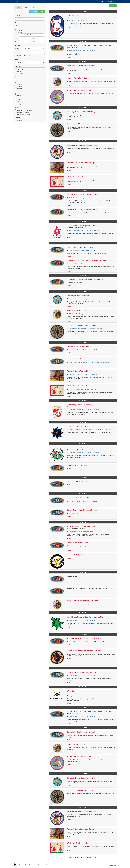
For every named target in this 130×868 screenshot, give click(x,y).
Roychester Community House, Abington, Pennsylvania (82, 389)
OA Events (18, 121)
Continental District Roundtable (78, 498)
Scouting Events (20, 69)
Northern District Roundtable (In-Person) (82, 325)
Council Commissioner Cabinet (78, 482)
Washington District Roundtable (78, 386)
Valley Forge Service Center (22, 114)
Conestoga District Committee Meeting (81, 112)
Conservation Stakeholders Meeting (80, 448)
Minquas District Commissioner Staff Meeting (83, 601)
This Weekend (19, 30)
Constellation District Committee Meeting (82, 66)
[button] (112, 1)
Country (17, 49)
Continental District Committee (78, 347)
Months (17, 35)
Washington (18, 104)
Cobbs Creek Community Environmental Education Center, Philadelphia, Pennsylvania (90, 430)
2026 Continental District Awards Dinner (81, 526)
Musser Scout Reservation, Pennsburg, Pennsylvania (82, 250)
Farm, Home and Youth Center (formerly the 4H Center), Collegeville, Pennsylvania (89, 362)
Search (41, 12)
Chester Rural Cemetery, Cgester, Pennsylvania (81, 264)
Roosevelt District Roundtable (78, 371)
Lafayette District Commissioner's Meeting (82, 209)
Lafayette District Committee (77, 465)
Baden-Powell (19, 82)
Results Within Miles (23, 55)
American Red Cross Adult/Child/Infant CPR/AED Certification (89, 45)
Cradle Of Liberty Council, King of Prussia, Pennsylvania (83, 50)
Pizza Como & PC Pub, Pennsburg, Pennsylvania (81, 531)
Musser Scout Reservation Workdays (80, 247)
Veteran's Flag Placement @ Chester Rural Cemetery (86, 261)
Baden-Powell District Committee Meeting (82, 145)
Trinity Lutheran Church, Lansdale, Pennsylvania (81, 513)
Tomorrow (18, 28)
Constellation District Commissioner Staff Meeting (85, 279)
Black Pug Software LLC (30, 865)
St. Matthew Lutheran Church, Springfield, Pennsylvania (83, 299)
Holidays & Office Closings (22, 74)
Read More (70, 28)
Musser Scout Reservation (22, 112)
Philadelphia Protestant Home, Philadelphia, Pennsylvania (83, 374)
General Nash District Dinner (77, 543)
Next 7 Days (19, 32)
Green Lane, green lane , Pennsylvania (78, 21)
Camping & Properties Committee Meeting (82, 195)
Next (94, 858)
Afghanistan (33, 49)
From (16, 38)
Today (17, 26)
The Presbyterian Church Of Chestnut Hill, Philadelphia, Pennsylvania (86, 329)
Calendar (17, 1)
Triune (17, 102)
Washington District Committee (78, 177)
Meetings (18, 72)
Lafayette (18, 93)
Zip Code (17, 52)
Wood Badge (72, 691)
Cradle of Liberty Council (22, 80)
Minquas (18, 95)
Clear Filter (34, 12)
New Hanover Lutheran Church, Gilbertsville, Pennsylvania (83, 350)
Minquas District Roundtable (77, 311)
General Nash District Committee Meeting (82, 510)
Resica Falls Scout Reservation (23, 110)
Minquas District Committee (77, 78)
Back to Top (113, 865)
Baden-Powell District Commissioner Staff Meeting (85, 639)
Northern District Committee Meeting (80, 124)
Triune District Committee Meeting (79, 90)
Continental (18, 89)
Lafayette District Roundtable (78, 359)
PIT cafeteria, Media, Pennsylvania (77, 314)
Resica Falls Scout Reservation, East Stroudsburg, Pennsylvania (85, 231)
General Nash (19, 91)
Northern (18, 97)
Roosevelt (18, 100)
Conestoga (18, 84)
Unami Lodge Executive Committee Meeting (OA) (85, 617)
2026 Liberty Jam (73, 16)
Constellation (19, 86)
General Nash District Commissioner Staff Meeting (85, 651)
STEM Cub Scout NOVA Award (78, 426)
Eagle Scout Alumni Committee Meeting (81, 672)
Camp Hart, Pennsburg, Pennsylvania (78, 696)
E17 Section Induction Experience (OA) (81, 226)
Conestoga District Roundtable (78, 296)
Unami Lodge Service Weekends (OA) (81, 405)
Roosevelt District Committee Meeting (81, 163)
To (15, 42)
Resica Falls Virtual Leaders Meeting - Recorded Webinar (88, 555)
